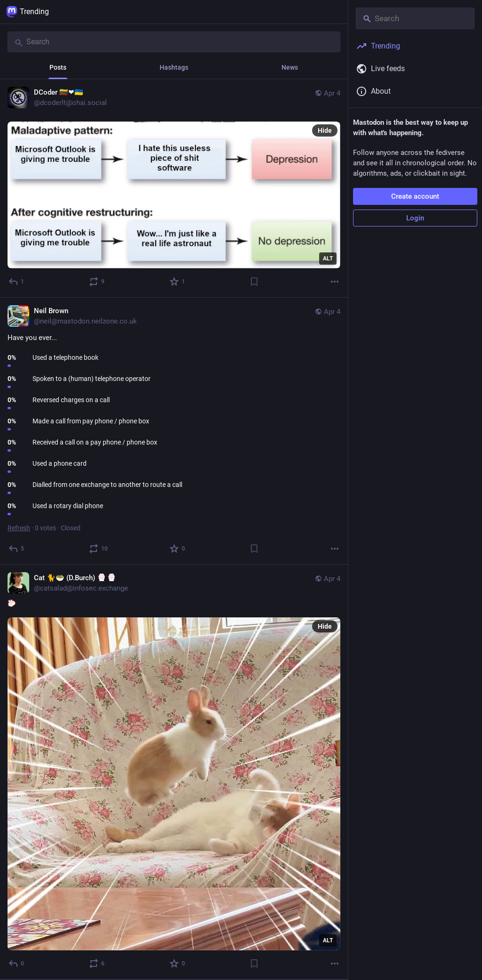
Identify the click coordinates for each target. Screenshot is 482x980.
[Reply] (17, 282)
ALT (328, 259)
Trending (28, 12)
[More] (335, 282)
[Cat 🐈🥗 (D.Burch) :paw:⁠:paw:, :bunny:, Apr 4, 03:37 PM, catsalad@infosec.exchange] (174, 772)
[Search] (174, 42)
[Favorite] (178, 282)
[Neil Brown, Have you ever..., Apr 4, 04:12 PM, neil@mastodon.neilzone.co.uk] (174, 431)
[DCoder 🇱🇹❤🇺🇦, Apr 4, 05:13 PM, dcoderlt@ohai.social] (174, 188)
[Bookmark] (254, 282)
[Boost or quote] (97, 282)
